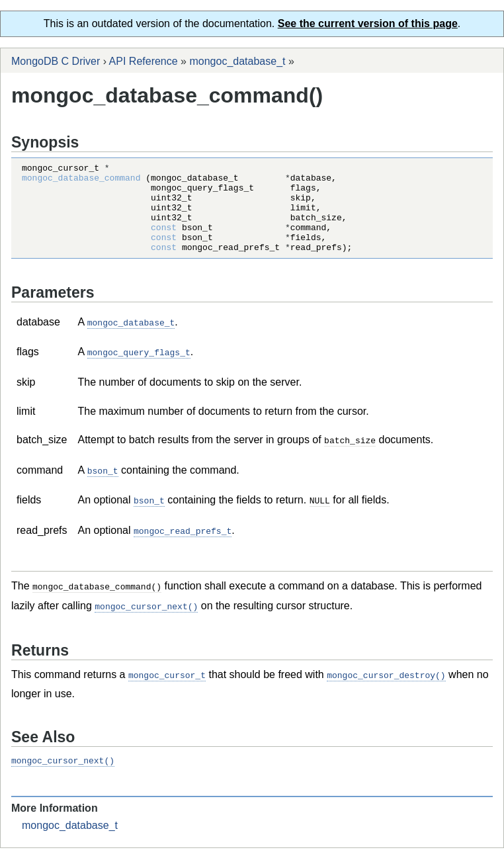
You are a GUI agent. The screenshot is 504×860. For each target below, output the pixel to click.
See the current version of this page (368, 23)
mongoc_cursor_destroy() (386, 687)
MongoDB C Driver (56, 61)
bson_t (103, 486)
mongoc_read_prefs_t (183, 545)
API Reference (144, 61)
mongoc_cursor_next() (146, 619)
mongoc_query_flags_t (139, 369)
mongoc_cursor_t (167, 687)
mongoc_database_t (237, 61)
